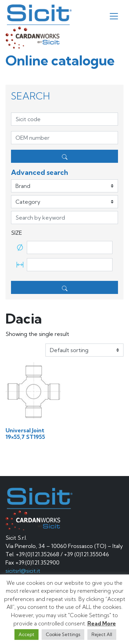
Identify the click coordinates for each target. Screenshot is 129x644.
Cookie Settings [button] (63, 634)
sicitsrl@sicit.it (23, 571)
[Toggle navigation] (114, 16)
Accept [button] (26, 634)
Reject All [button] (102, 634)
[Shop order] (84, 350)
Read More (102, 624)
